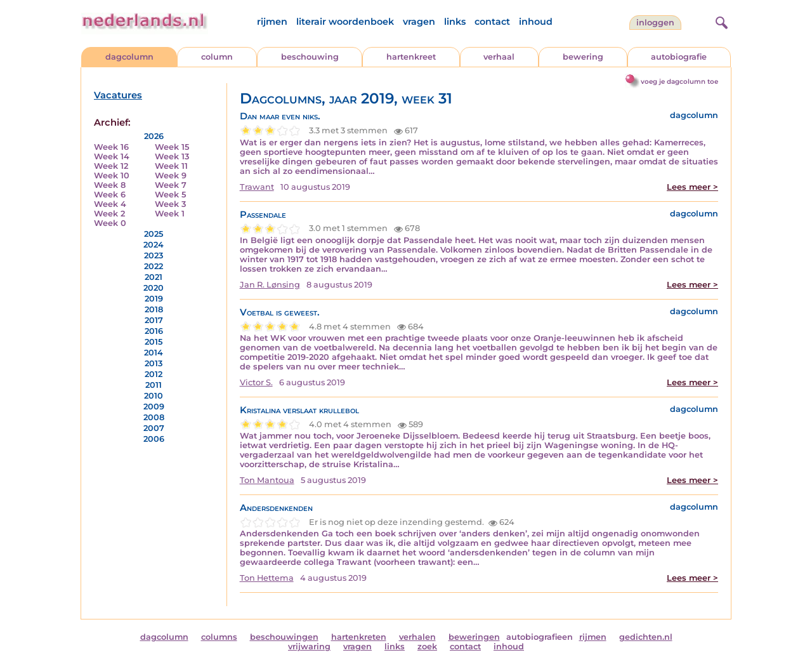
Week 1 (170, 214)
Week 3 (170, 204)
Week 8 (110, 185)
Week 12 (111, 166)
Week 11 (171, 166)
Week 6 (110, 195)
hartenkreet (411, 57)
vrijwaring (309, 646)
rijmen (272, 22)
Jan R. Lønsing (270, 285)
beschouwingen (284, 637)
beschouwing (310, 57)
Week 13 (172, 156)
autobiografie (679, 57)
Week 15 (172, 147)
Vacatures (118, 95)
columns (219, 637)
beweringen (474, 637)
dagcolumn (129, 57)
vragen (419, 22)
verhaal (499, 57)
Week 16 (111, 147)
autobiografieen (540, 637)
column (217, 57)
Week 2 (109, 214)
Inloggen (655, 23)
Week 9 (171, 176)
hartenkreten (359, 637)
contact (492, 22)
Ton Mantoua (267, 480)
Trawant (257, 187)
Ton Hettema (267, 578)
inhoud (536, 22)
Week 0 (110, 223)
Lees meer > (692, 187)
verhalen (417, 637)
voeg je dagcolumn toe (679, 82)
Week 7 (171, 185)
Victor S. (256, 382)
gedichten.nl (646, 637)
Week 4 (110, 204)
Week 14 (112, 156)
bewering (583, 57)
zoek (427, 646)
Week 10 (112, 176)
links (455, 22)
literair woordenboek (345, 22)
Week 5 (170, 195)
